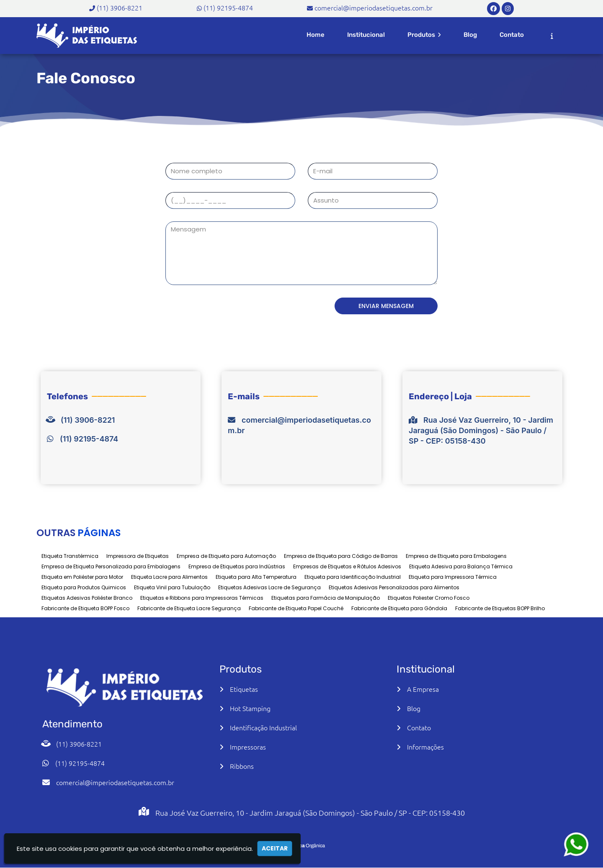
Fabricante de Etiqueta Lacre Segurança (189, 608)
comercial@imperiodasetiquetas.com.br (374, 8)
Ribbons (242, 766)
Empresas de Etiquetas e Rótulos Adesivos (347, 566)
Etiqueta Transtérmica (70, 556)
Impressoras (248, 747)
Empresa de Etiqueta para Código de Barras (341, 556)
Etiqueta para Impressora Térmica (453, 577)
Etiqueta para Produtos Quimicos (84, 587)
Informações (425, 747)
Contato (512, 35)
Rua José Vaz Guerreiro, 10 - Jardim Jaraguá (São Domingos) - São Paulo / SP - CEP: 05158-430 (481, 430)
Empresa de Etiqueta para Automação (226, 556)
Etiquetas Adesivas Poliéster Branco (87, 598)
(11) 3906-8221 (120, 8)
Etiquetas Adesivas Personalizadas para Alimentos (394, 587)
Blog (470, 35)
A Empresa (423, 689)
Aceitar (275, 848)
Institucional (366, 35)
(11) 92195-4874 (228, 8)
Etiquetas (244, 689)
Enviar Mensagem (394, 306)
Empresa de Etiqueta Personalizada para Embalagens (111, 566)
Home (316, 35)
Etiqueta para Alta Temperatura (256, 577)
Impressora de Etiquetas (138, 556)
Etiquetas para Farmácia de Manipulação (326, 598)
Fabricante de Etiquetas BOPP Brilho (500, 608)
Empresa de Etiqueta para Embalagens (456, 556)
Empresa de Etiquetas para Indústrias (237, 566)
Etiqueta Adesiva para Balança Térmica (461, 566)
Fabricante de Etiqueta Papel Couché (296, 608)
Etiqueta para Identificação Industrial (353, 577)
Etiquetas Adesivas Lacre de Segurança (269, 587)
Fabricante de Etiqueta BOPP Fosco (85, 608)
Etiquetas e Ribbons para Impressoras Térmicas (202, 598)
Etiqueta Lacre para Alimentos (169, 577)
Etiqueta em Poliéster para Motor (82, 577)
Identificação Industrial (263, 727)
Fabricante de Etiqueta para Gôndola (399, 608)
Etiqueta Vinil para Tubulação (172, 587)
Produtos (424, 35)
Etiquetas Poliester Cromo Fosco (429, 598)
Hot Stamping (250, 708)
